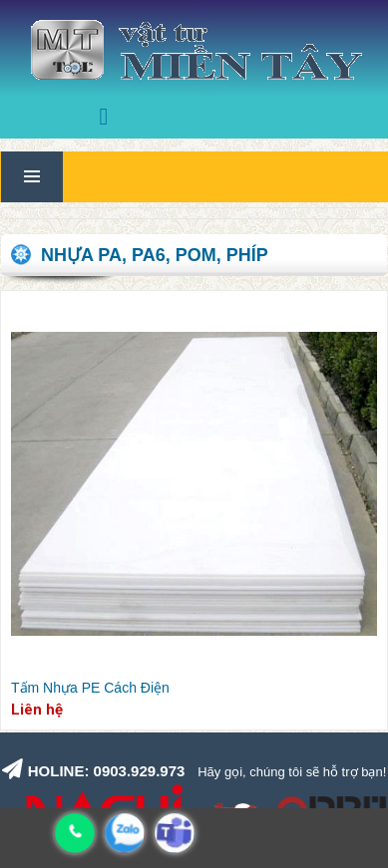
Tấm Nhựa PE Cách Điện (90, 688)
